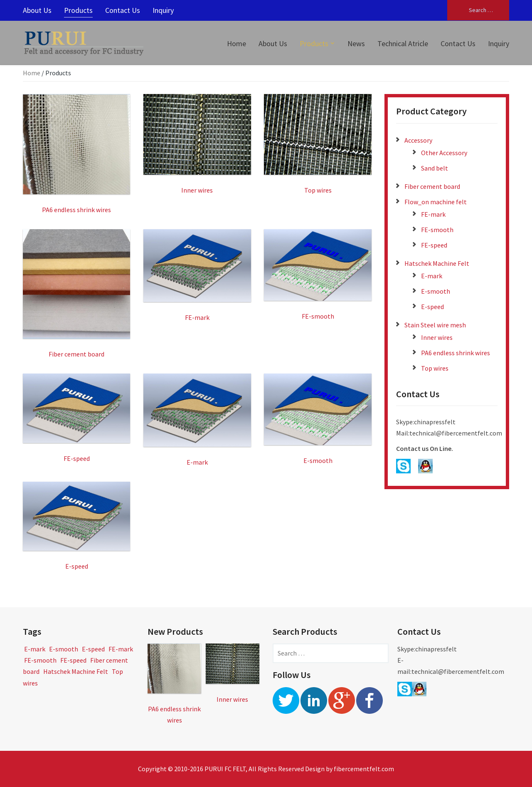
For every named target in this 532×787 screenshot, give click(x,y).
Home (236, 43)
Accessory (418, 140)
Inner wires (437, 337)
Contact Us (123, 10)
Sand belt (435, 168)
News (356, 43)
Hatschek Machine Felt (437, 263)
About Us (37, 10)
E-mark (432, 276)
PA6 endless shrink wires (456, 353)
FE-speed (434, 245)
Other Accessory (444, 153)
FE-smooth (437, 230)
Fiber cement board (432, 186)
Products (78, 10)
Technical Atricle (403, 43)
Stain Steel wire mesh (435, 325)
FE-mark (433, 214)
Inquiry (163, 10)
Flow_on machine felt (436, 202)
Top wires (435, 368)
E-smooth (436, 291)
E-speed (432, 307)
